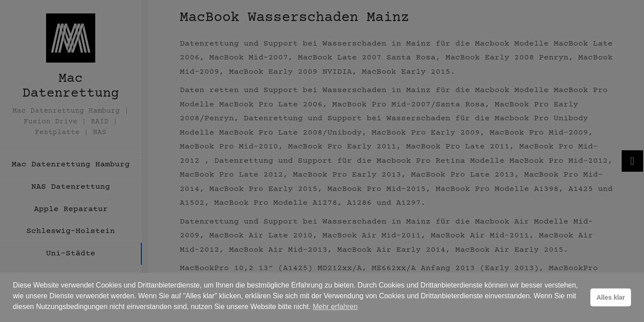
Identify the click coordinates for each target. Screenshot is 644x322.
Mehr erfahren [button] (335, 307)
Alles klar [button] (611, 297)
